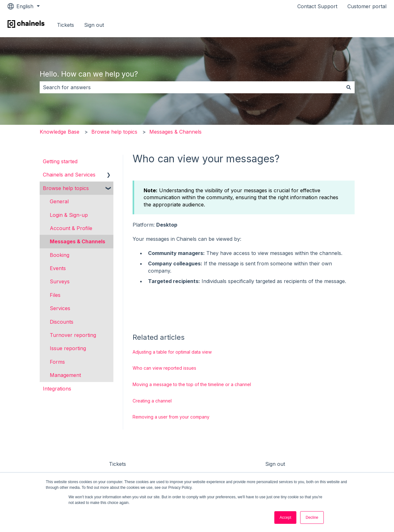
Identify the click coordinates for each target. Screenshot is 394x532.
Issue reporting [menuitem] (68, 348)
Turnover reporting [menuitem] (73, 335)
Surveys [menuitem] (60, 281)
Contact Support (317, 6)
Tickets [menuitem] (117, 464)
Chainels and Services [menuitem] (69, 175)
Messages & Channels (175, 132)
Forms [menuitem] (57, 362)
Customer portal (367, 6)
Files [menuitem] (55, 295)
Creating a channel (152, 401)
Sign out (94, 25)
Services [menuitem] (60, 308)
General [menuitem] (59, 201)
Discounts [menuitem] (62, 322)
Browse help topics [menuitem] (66, 188)
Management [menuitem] (65, 375)
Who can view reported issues (164, 368)
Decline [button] (312, 518)
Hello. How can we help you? (89, 74)
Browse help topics (114, 132)
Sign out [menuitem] (275, 464)
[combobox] (191, 87)
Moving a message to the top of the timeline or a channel (192, 384)
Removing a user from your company (171, 417)
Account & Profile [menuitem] (71, 228)
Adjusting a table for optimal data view (172, 352)
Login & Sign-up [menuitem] (69, 215)
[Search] (349, 87)
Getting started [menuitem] (60, 161)
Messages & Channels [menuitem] (77, 241)
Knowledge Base (60, 132)
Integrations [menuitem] (57, 389)
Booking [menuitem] (60, 255)
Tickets (66, 25)
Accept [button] (286, 518)
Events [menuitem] (58, 268)
